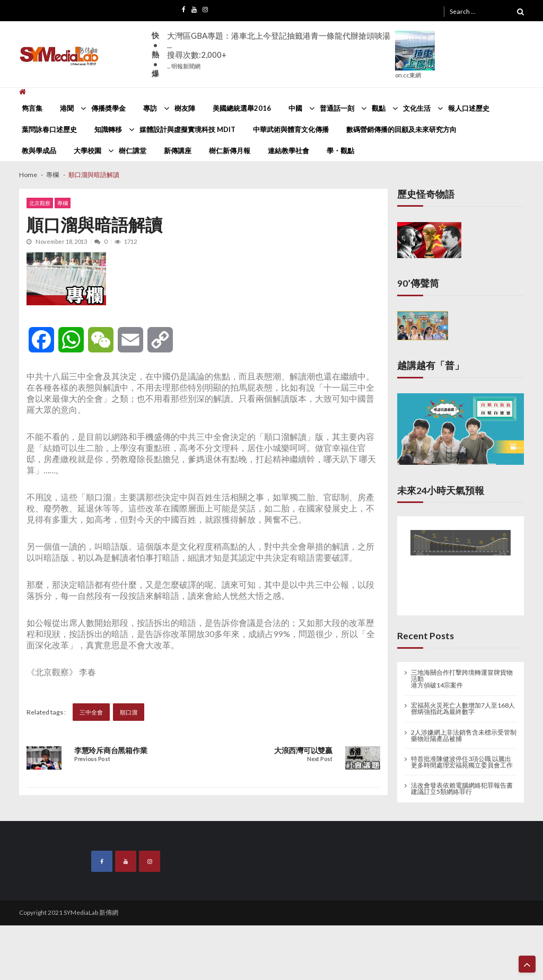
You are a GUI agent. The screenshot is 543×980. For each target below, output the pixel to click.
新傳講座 (178, 151)
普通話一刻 (337, 108)
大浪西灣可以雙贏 (303, 751)
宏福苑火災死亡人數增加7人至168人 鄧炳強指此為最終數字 (463, 709)
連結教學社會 (288, 151)
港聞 (67, 108)
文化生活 (417, 108)
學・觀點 (340, 151)
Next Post (319, 759)
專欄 (63, 203)
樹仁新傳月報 (230, 151)
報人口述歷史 (469, 108)
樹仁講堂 (133, 151)
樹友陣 (185, 108)
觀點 (379, 108)
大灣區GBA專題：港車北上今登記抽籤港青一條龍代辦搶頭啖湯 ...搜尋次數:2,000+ (279, 50)
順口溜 (129, 712)
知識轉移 (108, 129)
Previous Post (92, 759)
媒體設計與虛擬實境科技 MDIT (187, 129)
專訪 (150, 108)
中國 (295, 108)
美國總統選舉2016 (242, 108)
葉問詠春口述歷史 (49, 129)
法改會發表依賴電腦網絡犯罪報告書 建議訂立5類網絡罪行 (462, 789)
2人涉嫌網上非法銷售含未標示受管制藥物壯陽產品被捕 (464, 736)
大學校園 (87, 151)
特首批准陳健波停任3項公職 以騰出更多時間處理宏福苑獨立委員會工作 (462, 762)
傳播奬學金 (108, 108)
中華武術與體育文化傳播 (291, 129)
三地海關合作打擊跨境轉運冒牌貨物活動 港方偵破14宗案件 (462, 679)
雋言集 (32, 108)
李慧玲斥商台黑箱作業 (111, 751)
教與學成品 (39, 151)
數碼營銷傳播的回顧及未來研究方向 (401, 129)
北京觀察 (40, 203)
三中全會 (91, 712)
